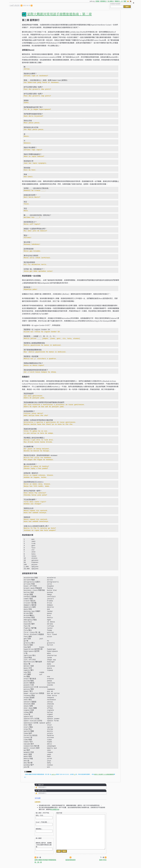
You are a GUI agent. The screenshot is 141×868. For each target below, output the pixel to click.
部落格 (97, 1)
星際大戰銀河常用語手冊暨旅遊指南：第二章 (59, 14)
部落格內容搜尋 (115, 4)
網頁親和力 (103, 1)
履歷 (125, 1)
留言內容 (59, 813)
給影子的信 (103, 860)
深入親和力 (111, 1)
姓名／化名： (40, 815)
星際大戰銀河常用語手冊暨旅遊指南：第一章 (45, 861)
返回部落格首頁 (70, 860)
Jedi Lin (54, 774)
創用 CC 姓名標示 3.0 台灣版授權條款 (104, 774)
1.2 (75, 774)
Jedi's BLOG (15, 5)
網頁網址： (39, 829)
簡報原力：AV (119, 1)
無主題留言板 (55, 809)
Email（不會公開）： (43, 822)
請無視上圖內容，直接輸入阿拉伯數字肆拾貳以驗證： (44, 845)
